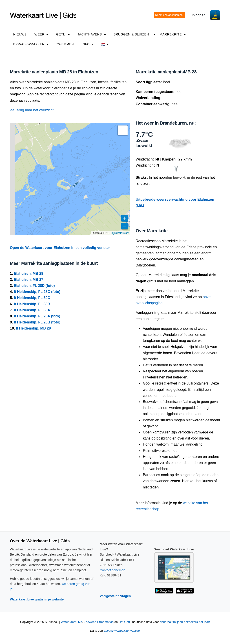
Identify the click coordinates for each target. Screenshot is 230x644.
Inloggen (199, 15)
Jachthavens (92, 34)
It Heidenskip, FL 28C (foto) (37, 292)
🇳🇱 (105, 44)
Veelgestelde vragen (115, 596)
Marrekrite (173, 34)
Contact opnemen (113, 570)
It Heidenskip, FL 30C (32, 298)
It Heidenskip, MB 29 (33, 328)
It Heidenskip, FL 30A (32, 310)
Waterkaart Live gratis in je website (37, 599)
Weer (41, 34)
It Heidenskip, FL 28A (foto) (37, 316)
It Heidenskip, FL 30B (32, 304)
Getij (63, 34)
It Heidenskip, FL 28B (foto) (37, 322)
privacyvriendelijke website (122, 631)
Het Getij (125, 622)
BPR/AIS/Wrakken (31, 44)
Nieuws (20, 34)
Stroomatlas (105, 622)
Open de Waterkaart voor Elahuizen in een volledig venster (60, 248)
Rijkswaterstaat (120, 233)
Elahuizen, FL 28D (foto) (34, 286)
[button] (123, 130)
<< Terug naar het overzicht (32, 110)
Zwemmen (65, 44)
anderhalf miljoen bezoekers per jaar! (185, 622)
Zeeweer (90, 622)
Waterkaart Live (72, 622)
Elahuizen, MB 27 (29, 280)
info (88, 44)
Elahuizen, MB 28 (29, 274)
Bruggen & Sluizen (131, 34)
